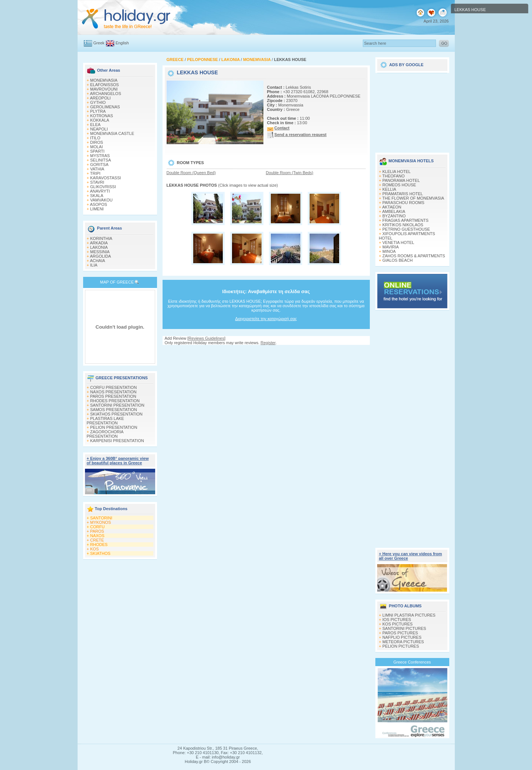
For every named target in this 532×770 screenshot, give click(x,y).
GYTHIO (98, 102)
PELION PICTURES (401, 646)
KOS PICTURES (398, 624)
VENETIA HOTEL (398, 242)
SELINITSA (100, 160)
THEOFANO (394, 176)
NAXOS (97, 536)
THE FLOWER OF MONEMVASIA (413, 198)
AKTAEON (392, 207)
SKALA (97, 196)
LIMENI (97, 209)
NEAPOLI (99, 129)
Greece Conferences (412, 662)
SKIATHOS (100, 553)
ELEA (95, 125)
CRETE (97, 540)
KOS (94, 549)
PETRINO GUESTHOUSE (406, 229)
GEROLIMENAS (105, 107)
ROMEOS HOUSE (399, 185)
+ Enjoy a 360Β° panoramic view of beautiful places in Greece (118, 461)
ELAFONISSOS (105, 85)
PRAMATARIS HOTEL (403, 194)
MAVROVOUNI (104, 89)
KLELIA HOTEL (396, 172)
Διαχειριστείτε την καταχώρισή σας (266, 319)
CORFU (97, 527)
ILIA (94, 265)
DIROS (97, 142)
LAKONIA (99, 247)
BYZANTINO (394, 216)
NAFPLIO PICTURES (402, 637)
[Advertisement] (266, 352)
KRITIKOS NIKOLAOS (403, 225)
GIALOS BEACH (398, 260)
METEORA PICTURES (403, 642)
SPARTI (97, 151)
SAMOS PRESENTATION (114, 410)
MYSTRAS (100, 156)
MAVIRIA (391, 247)
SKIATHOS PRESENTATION (116, 414)
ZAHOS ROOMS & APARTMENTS (414, 256)
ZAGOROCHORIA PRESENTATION (105, 434)
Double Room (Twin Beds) (290, 173)
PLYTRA (98, 111)
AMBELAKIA (393, 211)
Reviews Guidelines (206, 338)
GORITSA (99, 164)
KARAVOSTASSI (105, 178)
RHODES (99, 545)
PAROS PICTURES (400, 633)
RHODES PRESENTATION (115, 401)
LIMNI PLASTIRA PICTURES (409, 615)
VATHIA (97, 169)
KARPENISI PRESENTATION (117, 441)
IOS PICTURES (397, 620)
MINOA (389, 251)
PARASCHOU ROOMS (403, 203)
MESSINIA (100, 252)
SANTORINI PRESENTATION (117, 405)
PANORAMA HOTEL (401, 180)
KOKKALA (100, 120)
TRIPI (95, 173)
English (122, 43)
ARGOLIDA (100, 256)
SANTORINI (101, 518)
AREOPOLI (100, 98)
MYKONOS (100, 522)
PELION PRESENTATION (114, 427)
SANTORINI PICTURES (404, 628)
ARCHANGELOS (105, 94)
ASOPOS (98, 204)
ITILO (95, 138)
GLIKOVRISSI (103, 187)
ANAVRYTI (100, 191)
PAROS (97, 531)
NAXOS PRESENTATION (113, 392)
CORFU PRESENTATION (113, 387)
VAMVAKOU (101, 200)
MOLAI (96, 147)
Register (268, 343)
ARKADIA (99, 243)
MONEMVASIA (104, 80)
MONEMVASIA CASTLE (112, 133)
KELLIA (389, 189)
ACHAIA (97, 261)
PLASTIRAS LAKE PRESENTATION (105, 421)
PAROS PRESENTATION (113, 396)
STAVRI (97, 182)
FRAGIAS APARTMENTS (405, 220)
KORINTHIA (101, 238)
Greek (99, 43)
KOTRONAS (102, 116)
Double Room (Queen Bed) (191, 173)
